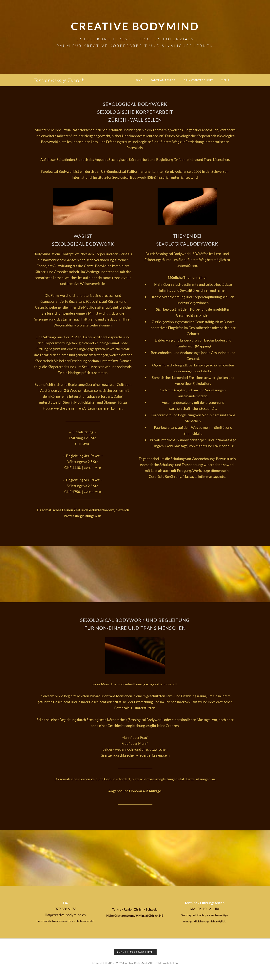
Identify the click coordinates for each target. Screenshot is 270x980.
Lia (65, 903)
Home (138, 80)
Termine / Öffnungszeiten (204, 903)
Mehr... (227, 80)
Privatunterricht (198, 80)
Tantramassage (163, 80)
